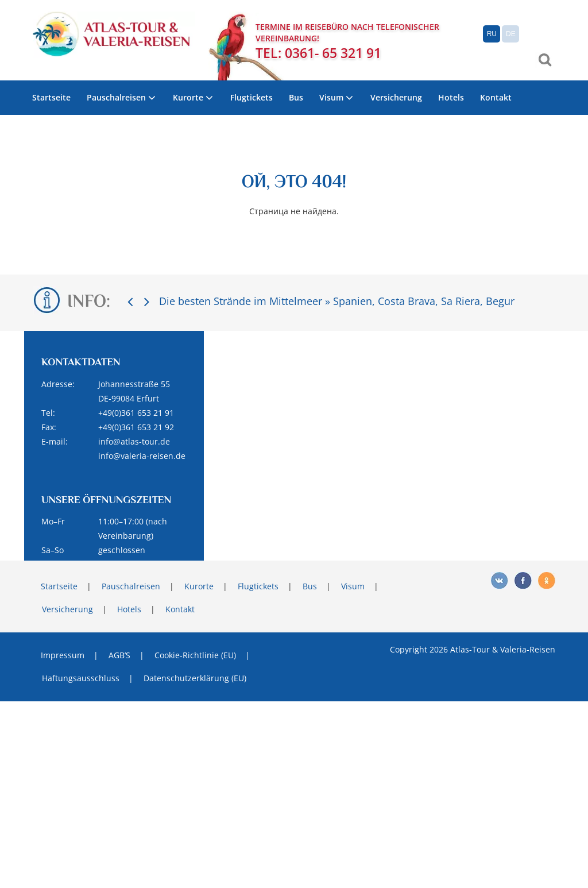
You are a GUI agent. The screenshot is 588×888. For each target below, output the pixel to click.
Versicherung (396, 97)
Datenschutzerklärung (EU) (195, 678)
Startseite (51, 97)
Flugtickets (252, 97)
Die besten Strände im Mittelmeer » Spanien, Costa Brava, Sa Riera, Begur (337, 301)
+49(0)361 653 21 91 (136, 413)
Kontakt (496, 97)
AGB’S (119, 655)
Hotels (451, 97)
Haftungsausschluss (81, 678)
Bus (296, 97)
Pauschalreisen (116, 97)
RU (492, 34)
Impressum (63, 655)
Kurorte (188, 97)
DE (511, 34)
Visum (331, 97)
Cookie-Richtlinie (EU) (195, 655)
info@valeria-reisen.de (142, 456)
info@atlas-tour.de (134, 441)
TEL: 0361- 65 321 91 (318, 53)
